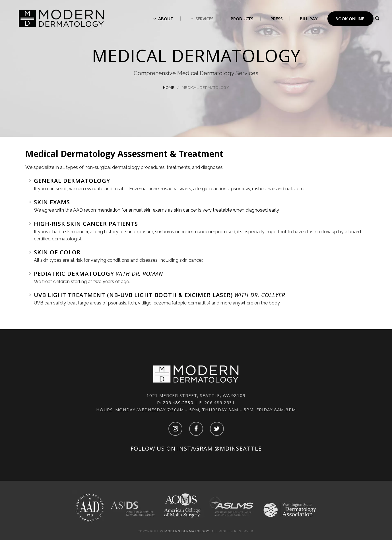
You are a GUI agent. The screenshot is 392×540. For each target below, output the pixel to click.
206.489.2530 (178, 402)
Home (169, 88)
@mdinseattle (238, 448)
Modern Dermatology (187, 531)
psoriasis (240, 189)
